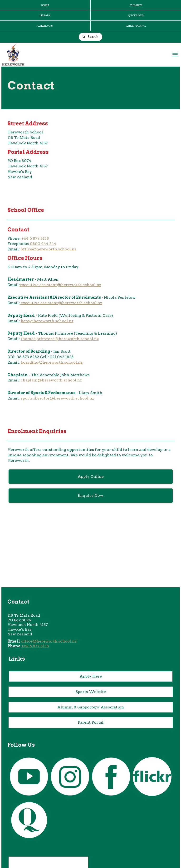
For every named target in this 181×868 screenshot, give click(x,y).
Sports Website (91, 692)
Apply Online (91, 476)
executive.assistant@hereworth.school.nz (60, 285)
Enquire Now (90, 495)
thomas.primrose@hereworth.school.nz (60, 339)
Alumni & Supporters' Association (91, 707)
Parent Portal (91, 722)
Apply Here (91, 676)
